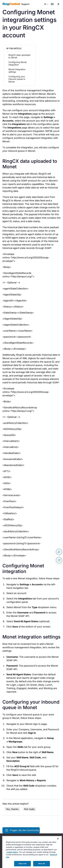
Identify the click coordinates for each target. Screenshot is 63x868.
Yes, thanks (12, 809)
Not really (29, 809)
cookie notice (12, 858)
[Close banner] (58, 845)
